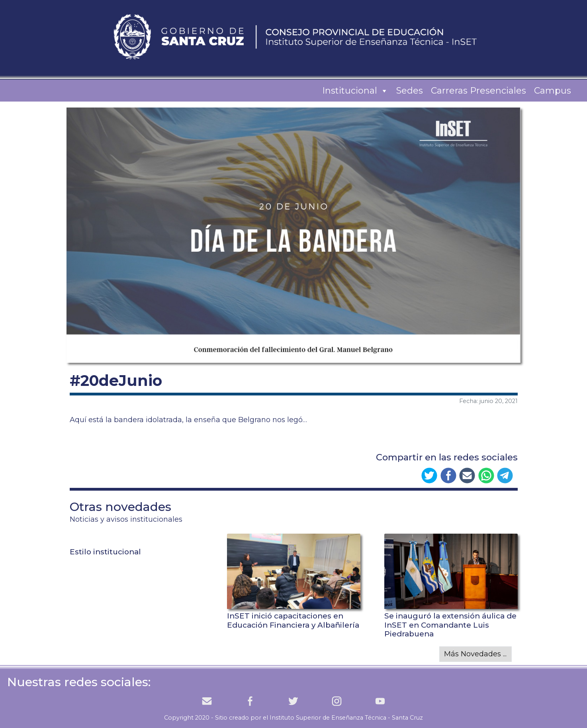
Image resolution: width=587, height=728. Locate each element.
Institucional (355, 91)
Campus (553, 91)
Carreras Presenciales (478, 91)
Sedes (410, 91)
